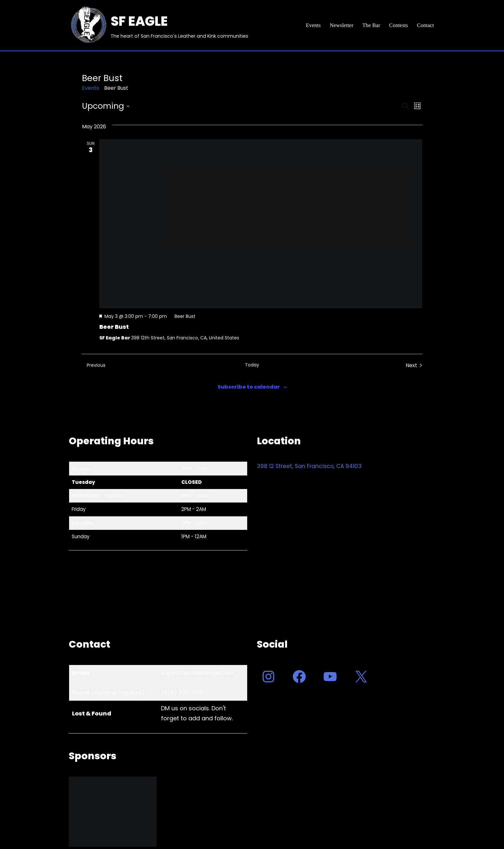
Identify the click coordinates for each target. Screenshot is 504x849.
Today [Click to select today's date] (252, 365)
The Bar (371, 25)
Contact (425, 25)
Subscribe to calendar (249, 387)
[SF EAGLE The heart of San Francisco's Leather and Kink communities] (158, 25)
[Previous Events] (94, 365)
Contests (399, 25)
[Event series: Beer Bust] (182, 316)
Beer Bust (114, 327)
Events (313, 25)
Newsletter (342, 25)
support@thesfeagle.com (198, 673)
